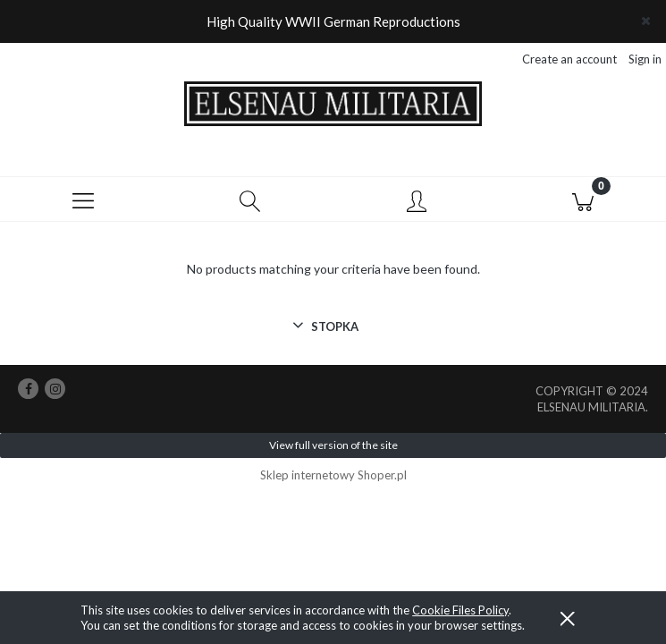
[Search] (249, 200)
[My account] (417, 203)
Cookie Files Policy (460, 610)
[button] (83, 200)
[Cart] (583, 200)
